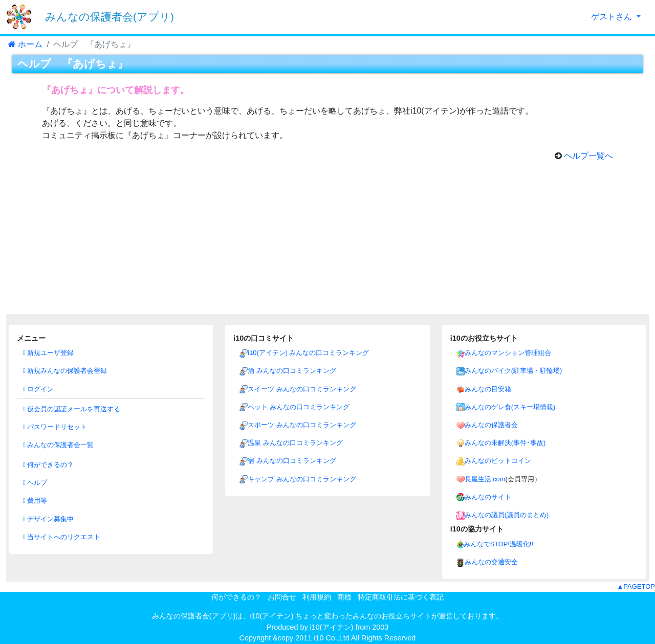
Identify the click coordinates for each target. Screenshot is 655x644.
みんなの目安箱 (488, 389)
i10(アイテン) (332, 627)
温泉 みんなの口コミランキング (295, 443)
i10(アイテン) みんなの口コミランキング (308, 353)
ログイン (38, 389)
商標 (344, 597)
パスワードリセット (55, 427)
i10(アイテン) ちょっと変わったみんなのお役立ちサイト (341, 616)
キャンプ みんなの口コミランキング (302, 479)
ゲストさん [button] (613, 17)
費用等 (35, 501)
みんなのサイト (488, 497)
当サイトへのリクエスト (62, 537)
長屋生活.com (485, 479)
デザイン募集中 (48, 519)
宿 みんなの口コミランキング (292, 461)
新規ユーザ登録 (48, 353)
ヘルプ (35, 483)
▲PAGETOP (636, 586)
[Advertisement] (327, 242)
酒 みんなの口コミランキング (292, 371)
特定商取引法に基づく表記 (401, 597)
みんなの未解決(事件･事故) (505, 443)
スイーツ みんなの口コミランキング (302, 389)
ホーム (25, 44)
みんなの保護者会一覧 (58, 445)
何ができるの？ (48, 465)
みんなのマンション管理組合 (508, 353)
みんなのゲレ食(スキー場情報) (510, 407)
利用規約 (317, 597)
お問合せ (282, 597)
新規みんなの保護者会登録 (65, 371)
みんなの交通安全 (491, 562)
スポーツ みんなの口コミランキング (302, 425)
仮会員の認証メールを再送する (72, 409)
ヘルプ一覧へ (588, 156)
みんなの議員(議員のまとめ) (507, 515)
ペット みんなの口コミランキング (299, 407)
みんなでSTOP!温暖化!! (498, 544)
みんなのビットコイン (498, 461)
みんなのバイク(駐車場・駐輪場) (514, 371)
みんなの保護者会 (491, 425)
